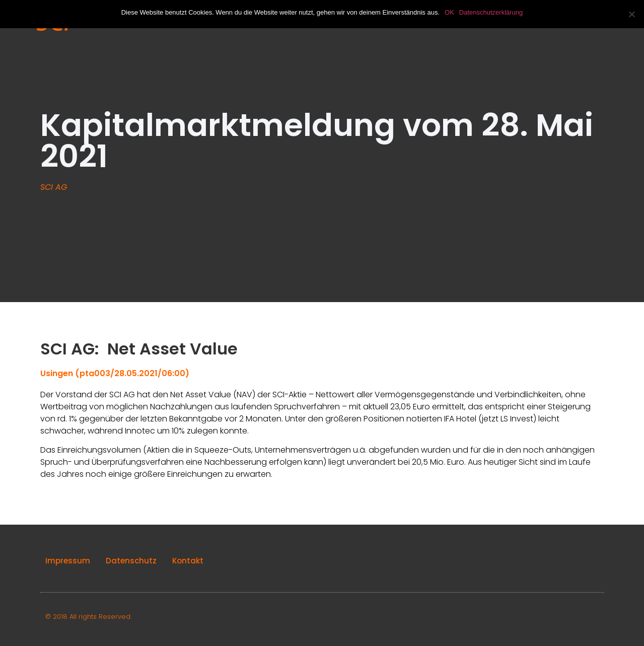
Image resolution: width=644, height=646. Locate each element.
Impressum (68, 561)
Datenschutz (131, 561)
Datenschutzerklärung (491, 12)
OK (449, 12)
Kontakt (188, 561)
